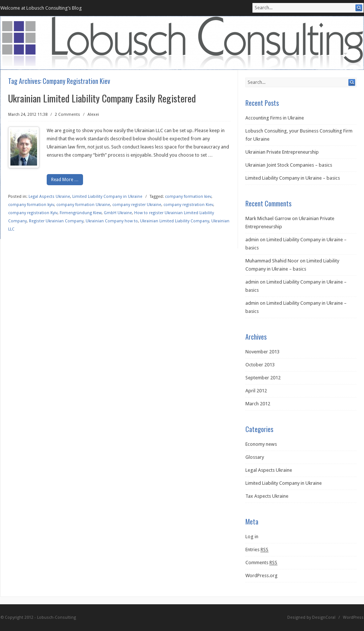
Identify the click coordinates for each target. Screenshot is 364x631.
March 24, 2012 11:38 (28, 115)
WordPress (353, 617)
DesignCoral (324, 617)
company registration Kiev (188, 205)
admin (252, 240)
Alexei (93, 115)
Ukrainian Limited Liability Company (175, 221)
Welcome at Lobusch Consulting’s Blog (41, 8)
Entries (257, 550)
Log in (252, 537)
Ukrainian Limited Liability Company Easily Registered (102, 98)
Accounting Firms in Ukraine (275, 118)
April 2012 (256, 391)
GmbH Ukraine (118, 213)
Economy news (261, 444)
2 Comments (67, 115)
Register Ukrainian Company (56, 221)
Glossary (255, 457)
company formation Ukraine (83, 205)
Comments (261, 563)
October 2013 (260, 365)
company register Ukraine (137, 205)
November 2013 (262, 352)
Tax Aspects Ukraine (267, 496)
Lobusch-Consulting (57, 617)
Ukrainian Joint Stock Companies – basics (289, 165)
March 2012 (258, 404)
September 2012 (263, 378)
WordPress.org (262, 576)
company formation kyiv (31, 205)
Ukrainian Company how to (112, 221)
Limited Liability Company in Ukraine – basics (293, 178)
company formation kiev (188, 197)
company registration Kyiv (33, 213)
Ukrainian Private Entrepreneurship (282, 152)
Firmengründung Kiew (81, 213)
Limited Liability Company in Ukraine (107, 197)
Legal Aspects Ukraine (49, 197)
